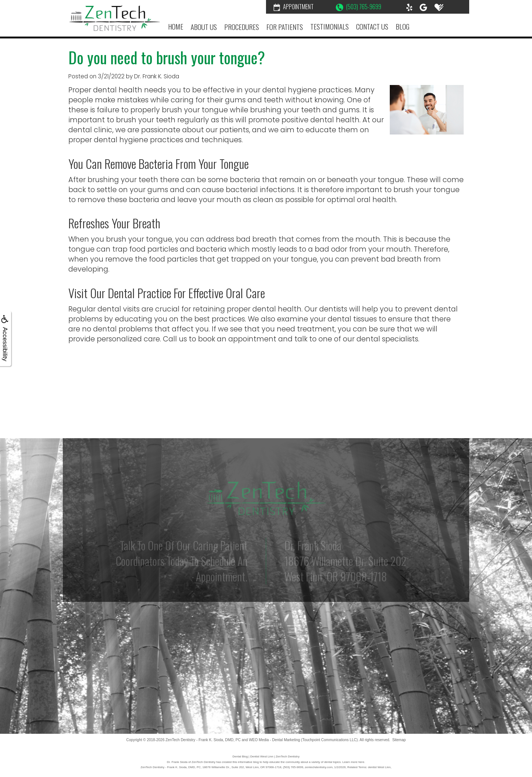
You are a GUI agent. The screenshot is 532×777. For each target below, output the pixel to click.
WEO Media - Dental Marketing (274, 740)
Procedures (242, 27)
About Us (204, 27)
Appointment (294, 7)
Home (176, 26)
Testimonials (330, 26)
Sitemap (399, 740)
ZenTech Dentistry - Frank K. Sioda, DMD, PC (203, 740)
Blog (403, 26)
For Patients (285, 27)
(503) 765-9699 (359, 7)
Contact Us (372, 26)
